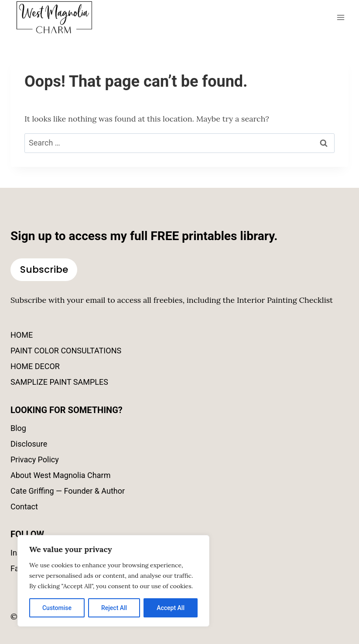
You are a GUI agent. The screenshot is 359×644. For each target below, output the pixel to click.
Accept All (171, 608)
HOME (22, 335)
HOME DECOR (35, 366)
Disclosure (29, 444)
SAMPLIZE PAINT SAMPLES (59, 382)
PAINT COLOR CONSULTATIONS (66, 351)
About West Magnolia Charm (60, 475)
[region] (113, 581)
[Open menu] (340, 17)
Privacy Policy (35, 459)
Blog (18, 428)
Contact (24, 507)
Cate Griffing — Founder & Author (68, 491)
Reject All (114, 608)
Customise (57, 608)
